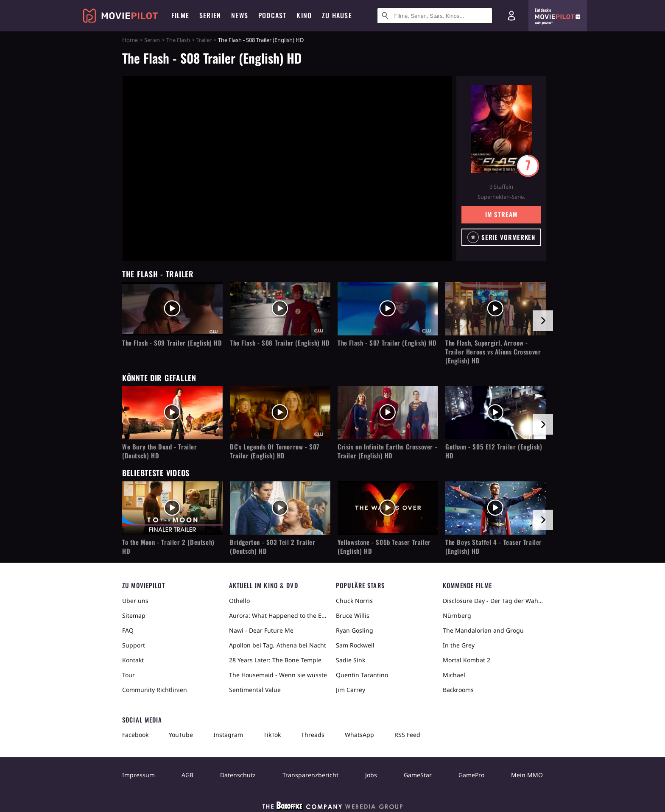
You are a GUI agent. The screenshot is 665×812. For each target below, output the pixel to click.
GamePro (471, 775)
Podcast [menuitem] (272, 15)
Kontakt (133, 660)
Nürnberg (457, 615)
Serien (152, 40)
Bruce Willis (353, 615)
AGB (187, 775)
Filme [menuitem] (180, 15)
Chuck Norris (354, 601)
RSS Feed (407, 735)
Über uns (135, 601)
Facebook (135, 735)
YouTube (181, 735)
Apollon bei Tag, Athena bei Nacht (278, 645)
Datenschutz (238, 775)
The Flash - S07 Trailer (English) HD (387, 343)
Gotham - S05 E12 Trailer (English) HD (494, 451)
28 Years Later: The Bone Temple (275, 660)
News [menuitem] (240, 15)
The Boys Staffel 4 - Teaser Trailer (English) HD (494, 547)
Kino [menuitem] (304, 15)
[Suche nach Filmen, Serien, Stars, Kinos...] (435, 16)
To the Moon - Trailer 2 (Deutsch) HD (168, 547)
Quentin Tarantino (362, 675)
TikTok (272, 735)
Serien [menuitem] (210, 15)
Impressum (138, 775)
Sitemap (134, 615)
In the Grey (459, 645)
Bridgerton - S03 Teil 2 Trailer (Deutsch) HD (273, 547)
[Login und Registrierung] (511, 16)
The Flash (178, 40)
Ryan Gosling (355, 630)
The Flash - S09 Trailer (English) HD (172, 343)
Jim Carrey (351, 690)
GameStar (418, 775)
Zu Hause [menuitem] (337, 15)
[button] (501, 237)
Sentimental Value (255, 690)
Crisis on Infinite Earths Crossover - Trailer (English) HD (387, 451)
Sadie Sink (351, 660)
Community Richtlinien (155, 690)
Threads (313, 735)
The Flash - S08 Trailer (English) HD (280, 343)
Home (130, 40)
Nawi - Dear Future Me (261, 630)
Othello (239, 601)
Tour (129, 675)
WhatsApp (359, 735)
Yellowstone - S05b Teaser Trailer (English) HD (384, 547)
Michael (454, 675)
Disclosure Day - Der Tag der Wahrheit (493, 601)
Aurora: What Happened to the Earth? (279, 615)
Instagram (228, 735)
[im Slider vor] (543, 321)
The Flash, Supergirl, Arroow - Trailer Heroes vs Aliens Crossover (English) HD (493, 352)
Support (134, 645)
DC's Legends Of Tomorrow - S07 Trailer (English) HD (275, 451)
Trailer (204, 40)
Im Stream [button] (501, 214)
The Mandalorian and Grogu (483, 630)
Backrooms (458, 690)
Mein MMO (527, 775)
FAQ (128, 630)
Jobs (371, 775)
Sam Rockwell (355, 645)
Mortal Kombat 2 (467, 660)
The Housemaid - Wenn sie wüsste (278, 675)
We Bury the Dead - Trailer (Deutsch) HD (160, 451)
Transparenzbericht (310, 775)
